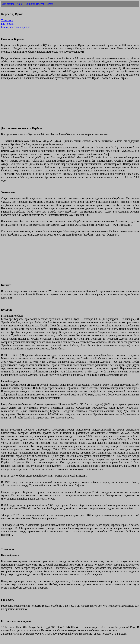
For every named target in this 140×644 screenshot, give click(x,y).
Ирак (50, 4)
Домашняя (8, 4)
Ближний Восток (35, 4)
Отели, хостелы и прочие (16, 27)
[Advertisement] (70, 105)
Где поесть (7, 24)
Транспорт (7, 20)
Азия (20, 4)
